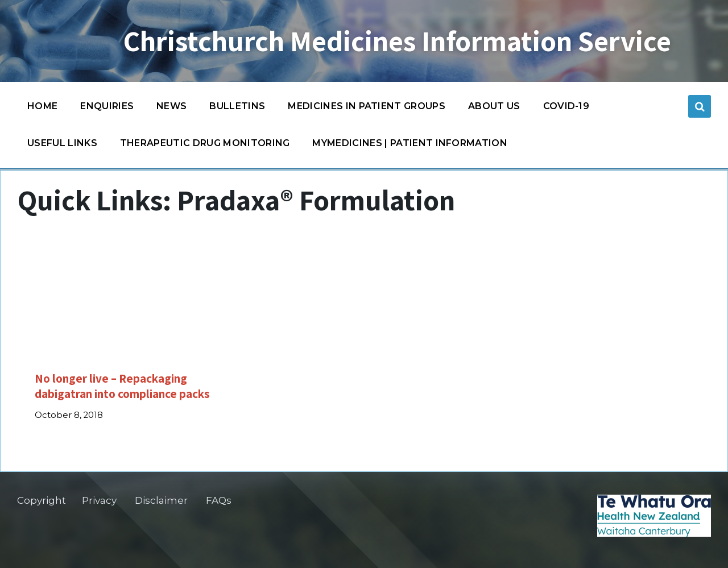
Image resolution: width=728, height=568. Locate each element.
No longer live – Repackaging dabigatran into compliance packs (122, 386)
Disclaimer (161, 500)
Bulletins (237, 106)
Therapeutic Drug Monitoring (205, 143)
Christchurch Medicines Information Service (397, 41)
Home (42, 106)
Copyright (42, 500)
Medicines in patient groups (367, 109)
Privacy (99, 500)
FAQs (219, 500)
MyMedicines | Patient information (410, 143)
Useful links (62, 143)
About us (494, 106)
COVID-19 (566, 109)
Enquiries (107, 106)
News (171, 106)
